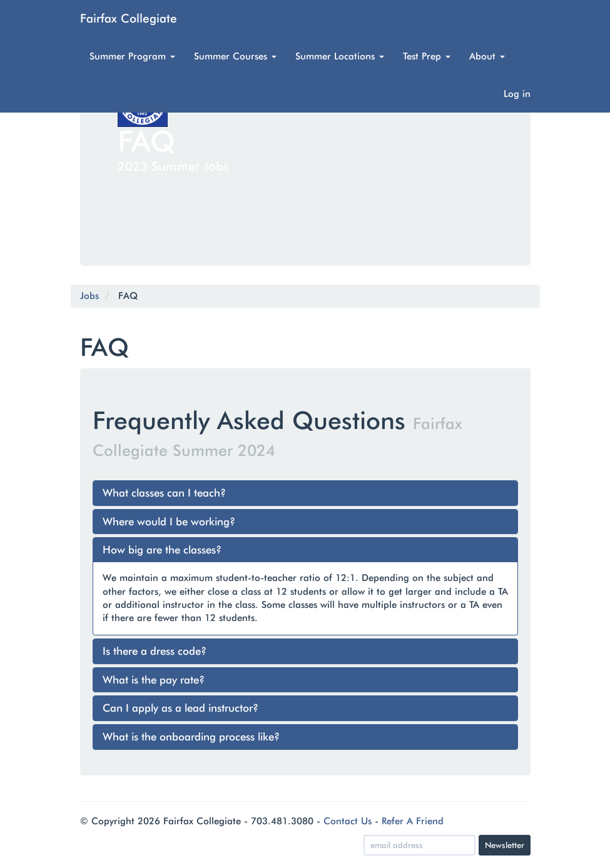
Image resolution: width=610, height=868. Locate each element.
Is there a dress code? (155, 651)
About (487, 56)
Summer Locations (340, 56)
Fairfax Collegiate (129, 18)
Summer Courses (235, 56)
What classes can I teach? (164, 493)
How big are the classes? (162, 550)
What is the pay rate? (154, 680)
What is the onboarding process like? (191, 737)
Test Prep (427, 56)
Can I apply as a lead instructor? (180, 708)
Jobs (89, 296)
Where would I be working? (169, 522)
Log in (517, 94)
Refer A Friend (413, 821)
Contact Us (348, 821)
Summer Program (132, 56)
